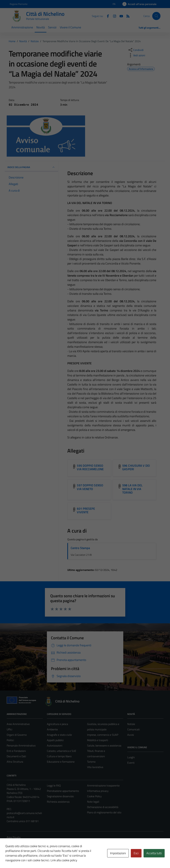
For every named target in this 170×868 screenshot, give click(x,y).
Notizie (131, 724)
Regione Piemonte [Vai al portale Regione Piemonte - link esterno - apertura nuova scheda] (19, 4)
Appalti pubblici (55, 740)
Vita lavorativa (95, 767)
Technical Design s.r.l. (29, 858)
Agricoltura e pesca (57, 724)
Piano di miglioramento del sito (104, 812)
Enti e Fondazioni (16, 751)
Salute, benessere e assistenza (104, 745)
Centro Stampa (80, 548)
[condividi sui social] (136, 50)
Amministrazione (22, 27)
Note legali (93, 802)
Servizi (52, 27)
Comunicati (133, 729)
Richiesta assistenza (58, 802)
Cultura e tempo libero (59, 756)
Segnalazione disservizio (60, 796)
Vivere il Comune (70, 27)
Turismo (91, 762)
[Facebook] (107, 16)
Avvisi (131, 735)
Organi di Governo (17, 735)
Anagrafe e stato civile (59, 735)
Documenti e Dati (16, 756)
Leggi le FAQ (54, 785)
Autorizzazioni (55, 745)
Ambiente (52, 729)
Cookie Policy (94, 796)
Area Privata (14, 837)
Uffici (9, 729)
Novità (41, 27)
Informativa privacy (98, 791)
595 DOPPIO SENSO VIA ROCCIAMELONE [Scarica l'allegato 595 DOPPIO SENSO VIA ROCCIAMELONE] (90, 467)
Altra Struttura (15, 762)
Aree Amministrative (18, 724)
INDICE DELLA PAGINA (31, 167)
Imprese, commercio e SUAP (103, 735)
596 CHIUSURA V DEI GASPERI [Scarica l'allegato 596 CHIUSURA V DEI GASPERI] (136, 467)
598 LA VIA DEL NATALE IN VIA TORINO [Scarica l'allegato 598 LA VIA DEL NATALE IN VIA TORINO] (132, 489)
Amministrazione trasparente (103, 785)
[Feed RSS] (127, 16)
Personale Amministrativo (21, 745)
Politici (10, 740)
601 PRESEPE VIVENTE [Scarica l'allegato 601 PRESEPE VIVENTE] (86, 510)
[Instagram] (113, 16)
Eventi (131, 763)
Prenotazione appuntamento (63, 791)
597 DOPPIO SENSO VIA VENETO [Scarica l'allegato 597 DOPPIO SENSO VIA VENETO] (90, 487)
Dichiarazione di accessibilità (103, 807)
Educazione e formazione (61, 762)
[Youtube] (120, 16)
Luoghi (131, 757)
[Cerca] (156, 16)
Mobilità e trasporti (98, 740)
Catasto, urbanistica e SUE (62, 751)
